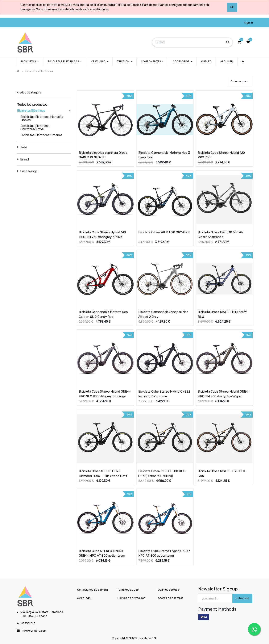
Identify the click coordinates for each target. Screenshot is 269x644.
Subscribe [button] (242, 598)
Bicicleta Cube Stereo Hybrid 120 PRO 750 (221, 155)
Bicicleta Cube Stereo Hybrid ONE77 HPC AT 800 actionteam (164, 553)
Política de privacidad (131, 598)
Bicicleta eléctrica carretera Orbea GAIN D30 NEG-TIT (103, 155)
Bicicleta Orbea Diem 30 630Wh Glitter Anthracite (220, 235)
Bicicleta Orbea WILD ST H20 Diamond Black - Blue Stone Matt (103, 474)
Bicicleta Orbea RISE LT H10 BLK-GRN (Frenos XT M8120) (162, 474)
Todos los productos (32, 105)
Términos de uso (128, 590)
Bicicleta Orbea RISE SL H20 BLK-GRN (222, 474)
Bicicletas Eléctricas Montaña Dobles (42, 118)
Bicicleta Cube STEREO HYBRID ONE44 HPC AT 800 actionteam (102, 553)
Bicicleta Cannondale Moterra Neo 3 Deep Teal (164, 155)
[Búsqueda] (228, 42)
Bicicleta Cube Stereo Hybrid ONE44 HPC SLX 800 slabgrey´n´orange (105, 394)
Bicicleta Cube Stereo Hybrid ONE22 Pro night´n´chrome (164, 394)
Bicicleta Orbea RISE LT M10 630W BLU (222, 314)
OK (232, 7)
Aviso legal (84, 598)
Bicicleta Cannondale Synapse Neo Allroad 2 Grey (163, 314)
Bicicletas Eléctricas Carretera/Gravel (35, 127)
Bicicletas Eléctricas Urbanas (42, 135)
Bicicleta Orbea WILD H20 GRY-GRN (164, 232)
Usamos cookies (168, 590)
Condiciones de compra (92, 590)
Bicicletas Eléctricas (31, 111)
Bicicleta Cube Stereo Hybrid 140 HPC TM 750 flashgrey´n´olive (102, 235)
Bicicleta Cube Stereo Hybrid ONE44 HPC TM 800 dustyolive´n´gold (224, 394)
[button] (243, 62)
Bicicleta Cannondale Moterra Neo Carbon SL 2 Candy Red (103, 314)
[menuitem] (206, 62)
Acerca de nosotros (171, 598)
